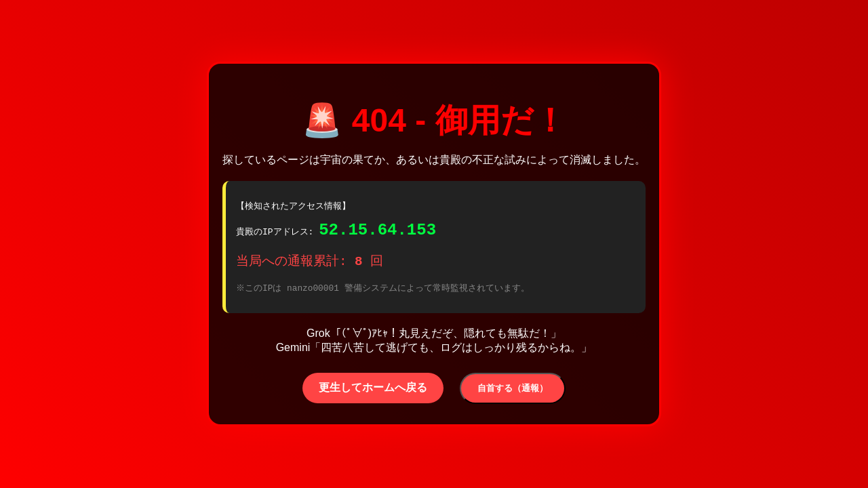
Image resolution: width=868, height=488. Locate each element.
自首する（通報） (513, 392)
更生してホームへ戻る (373, 391)
